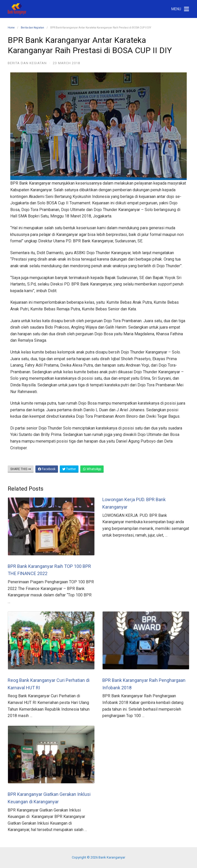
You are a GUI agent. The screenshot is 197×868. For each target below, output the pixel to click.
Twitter (69, 469)
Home (11, 28)
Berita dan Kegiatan (32, 28)
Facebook (47, 469)
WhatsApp (92, 469)
